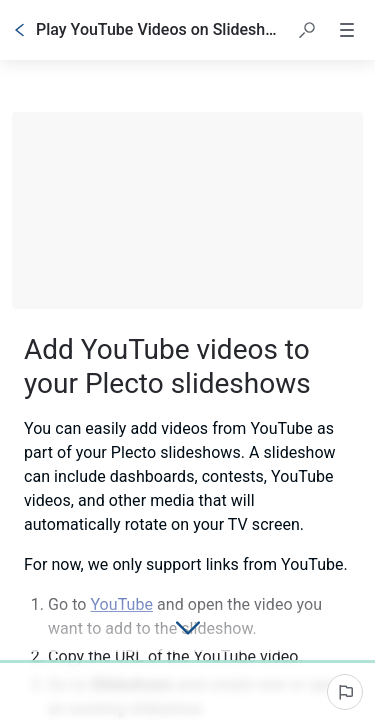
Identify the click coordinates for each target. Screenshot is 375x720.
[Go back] (20, 30)
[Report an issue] (345, 692)
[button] (307, 30)
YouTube (121, 604)
